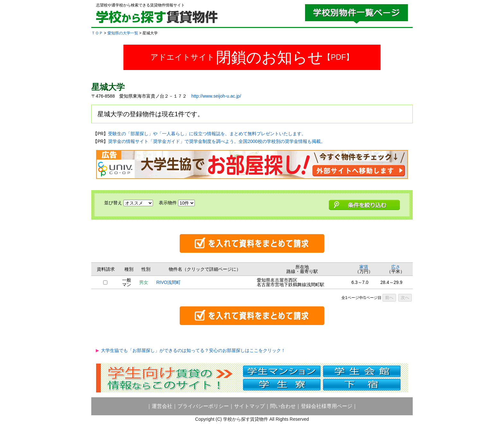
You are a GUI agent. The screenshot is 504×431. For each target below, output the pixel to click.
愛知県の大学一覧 (123, 33)
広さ (396, 267)
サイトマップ (249, 406)
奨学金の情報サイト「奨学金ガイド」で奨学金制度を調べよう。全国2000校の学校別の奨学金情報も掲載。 (216, 141)
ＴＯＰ (97, 33)
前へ (389, 298)
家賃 (364, 267)
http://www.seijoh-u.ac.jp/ (216, 96)
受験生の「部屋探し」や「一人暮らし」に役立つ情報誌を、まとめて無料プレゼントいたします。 (207, 134)
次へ (405, 298)
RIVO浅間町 (168, 282)
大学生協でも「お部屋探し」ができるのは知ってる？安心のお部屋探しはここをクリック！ (193, 350)
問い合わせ (283, 406)
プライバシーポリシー (203, 406)
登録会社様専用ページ (327, 406)
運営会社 (162, 406)
